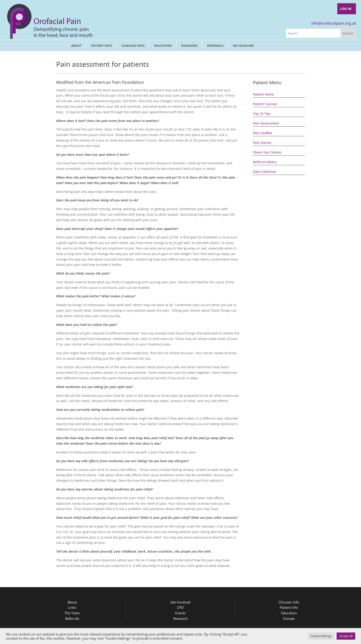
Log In (346, 9)
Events (180, 613)
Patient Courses (265, 104)
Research (180, 618)
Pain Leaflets (263, 133)
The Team (72, 613)
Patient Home (263, 94)
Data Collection (265, 172)
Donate (289, 618)
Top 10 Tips (262, 114)
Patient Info (102, 46)
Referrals (215, 46)
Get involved (243, 46)
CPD (180, 607)
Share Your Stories (267, 152)
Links (72, 607)
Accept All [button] (346, 636)
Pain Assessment (266, 123)
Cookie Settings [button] (321, 636)
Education (163, 46)
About (76, 46)
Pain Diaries (262, 143)
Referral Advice (265, 162)
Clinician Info (133, 46)
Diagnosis (189, 46)
